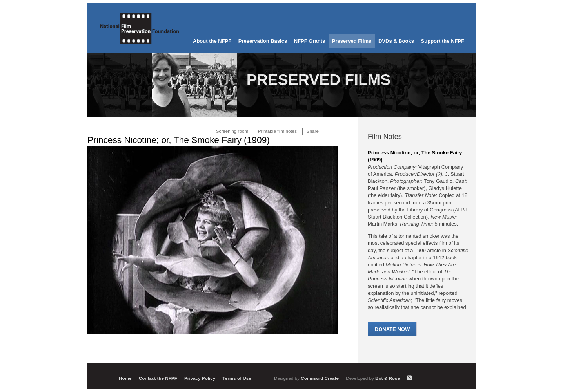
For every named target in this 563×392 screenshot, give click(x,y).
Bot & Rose (373, 378)
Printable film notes (277, 131)
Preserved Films (352, 41)
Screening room (232, 131)
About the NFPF (212, 41)
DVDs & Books (396, 41)
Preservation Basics (263, 41)
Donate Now (392, 329)
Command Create (307, 378)
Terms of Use (237, 378)
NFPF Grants (310, 41)
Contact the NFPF (158, 378)
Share (313, 131)
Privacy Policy (200, 378)
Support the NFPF (443, 41)
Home (125, 378)
